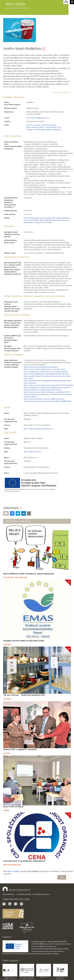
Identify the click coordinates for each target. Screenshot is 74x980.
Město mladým (37, 7)
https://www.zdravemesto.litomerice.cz (39, 429)
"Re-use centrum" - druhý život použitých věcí (24, 695)
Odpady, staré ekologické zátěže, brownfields (44, 130)
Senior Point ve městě (13, 807)
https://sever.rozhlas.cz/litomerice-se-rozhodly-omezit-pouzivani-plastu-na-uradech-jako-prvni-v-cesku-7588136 (45, 370)
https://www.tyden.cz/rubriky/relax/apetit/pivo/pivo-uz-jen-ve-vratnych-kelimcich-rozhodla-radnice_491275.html (48, 389)
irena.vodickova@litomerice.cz (38, 118)
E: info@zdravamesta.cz (41, 894)
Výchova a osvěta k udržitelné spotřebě (41, 125)
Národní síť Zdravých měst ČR (16, 890)
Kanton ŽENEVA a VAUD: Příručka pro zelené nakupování (29, 574)
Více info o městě (60, 92)
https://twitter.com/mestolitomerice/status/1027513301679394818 (48, 385)
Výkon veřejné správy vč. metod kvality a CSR (43, 127)
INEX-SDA (44, 977)
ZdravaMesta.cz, (9, 894)
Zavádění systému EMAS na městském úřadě (24, 641)
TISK (62, 877)
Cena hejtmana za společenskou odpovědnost (24, 861)
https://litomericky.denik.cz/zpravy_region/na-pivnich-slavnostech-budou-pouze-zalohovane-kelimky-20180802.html (47, 400)
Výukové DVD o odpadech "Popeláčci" (20, 749)
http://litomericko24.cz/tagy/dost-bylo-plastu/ (41, 367)
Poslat (6, 513)
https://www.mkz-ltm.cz (33, 452)
